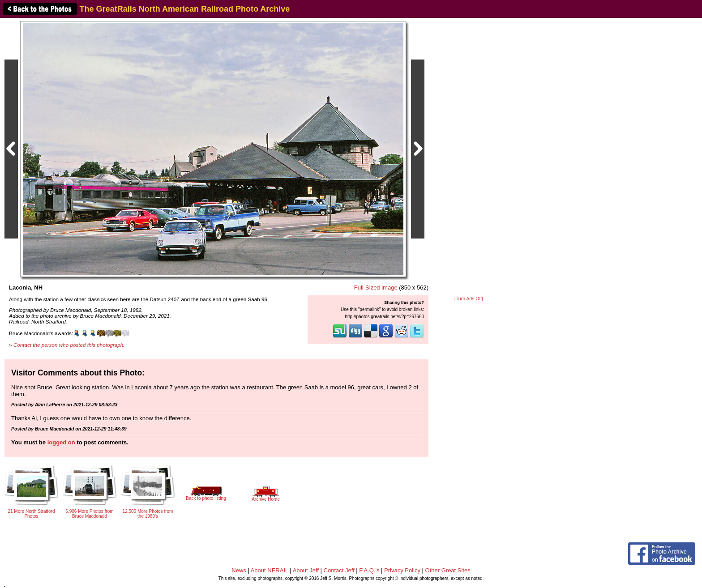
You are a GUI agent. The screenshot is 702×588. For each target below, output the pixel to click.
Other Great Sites (448, 570)
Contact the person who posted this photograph (68, 345)
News (239, 570)
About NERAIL (270, 570)
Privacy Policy (402, 570)
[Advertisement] (469, 158)
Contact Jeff (339, 570)
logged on (61, 442)
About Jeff (306, 570)
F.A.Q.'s (369, 570)
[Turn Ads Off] (469, 299)
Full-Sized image (376, 288)
